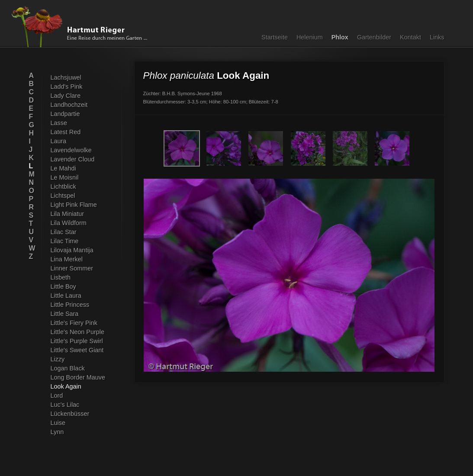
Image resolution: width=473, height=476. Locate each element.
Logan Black (68, 368)
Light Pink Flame (74, 205)
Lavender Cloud (73, 159)
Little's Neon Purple (77, 332)
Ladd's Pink (67, 87)
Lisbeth (61, 277)
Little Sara (65, 314)
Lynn (57, 432)
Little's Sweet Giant (77, 350)
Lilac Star (64, 232)
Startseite (275, 37)
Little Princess (70, 305)
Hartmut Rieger (82, 27)
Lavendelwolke (71, 150)
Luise (58, 423)
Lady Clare (66, 96)
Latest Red (66, 132)
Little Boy (63, 286)
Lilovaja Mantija (72, 250)
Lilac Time (65, 241)
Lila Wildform (69, 223)
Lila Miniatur (68, 214)
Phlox (340, 37)
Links (437, 37)
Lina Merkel (67, 259)
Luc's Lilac (65, 405)
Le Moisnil (65, 177)
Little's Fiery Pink (74, 323)
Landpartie (65, 114)
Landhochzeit (69, 105)
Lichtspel (63, 196)
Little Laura (66, 296)
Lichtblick (63, 187)
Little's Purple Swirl (77, 341)
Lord (57, 396)
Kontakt (410, 37)
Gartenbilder (374, 37)
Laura (59, 141)
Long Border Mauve (78, 377)
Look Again (66, 386)
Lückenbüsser (70, 414)
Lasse (59, 123)
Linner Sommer (72, 268)
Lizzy (58, 359)
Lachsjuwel (66, 77)
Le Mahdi (63, 168)
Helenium (310, 37)
